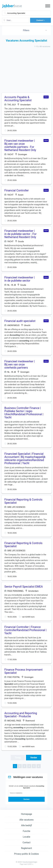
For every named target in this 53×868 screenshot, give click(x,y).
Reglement (26, 848)
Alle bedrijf (27, 825)
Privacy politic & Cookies (26, 854)
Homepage (26, 814)
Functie (26, 831)
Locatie (26, 837)
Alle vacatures (26, 820)
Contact (27, 842)
